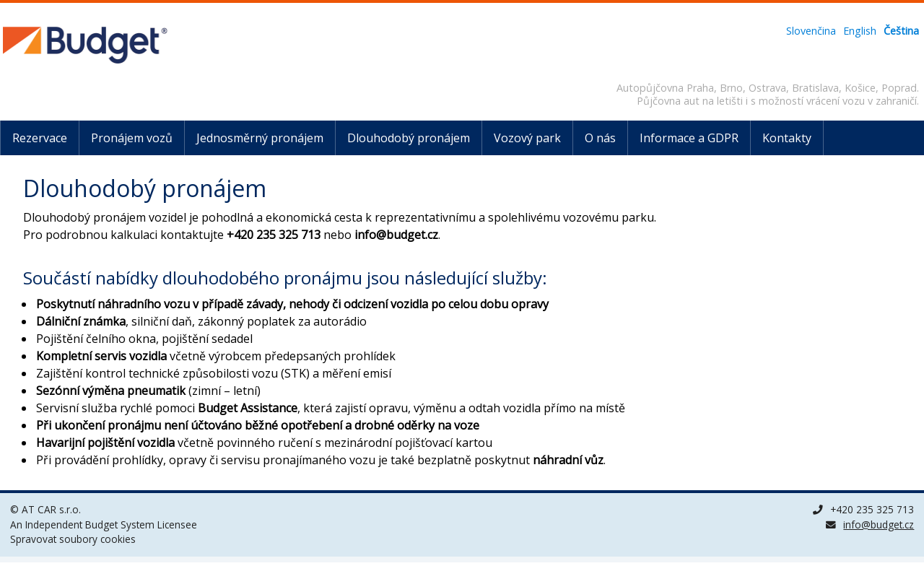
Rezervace (40, 138)
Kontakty (787, 138)
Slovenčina (811, 31)
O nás (600, 138)
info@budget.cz (879, 524)
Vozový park (527, 138)
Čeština (901, 31)
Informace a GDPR (689, 138)
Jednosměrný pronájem (260, 138)
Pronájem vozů (132, 138)
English (860, 31)
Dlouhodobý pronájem (409, 138)
